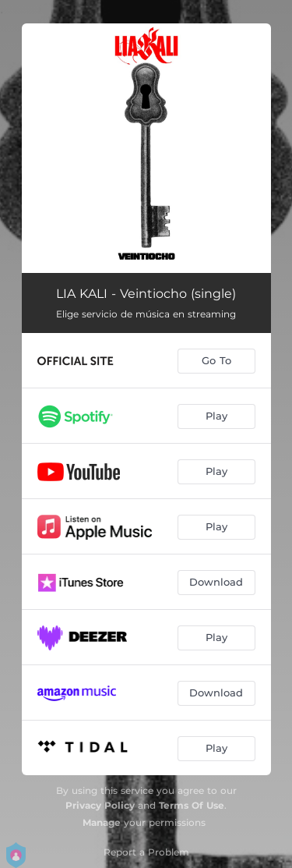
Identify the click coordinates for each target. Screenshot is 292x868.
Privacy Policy (100, 805)
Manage (102, 822)
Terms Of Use (192, 805)
